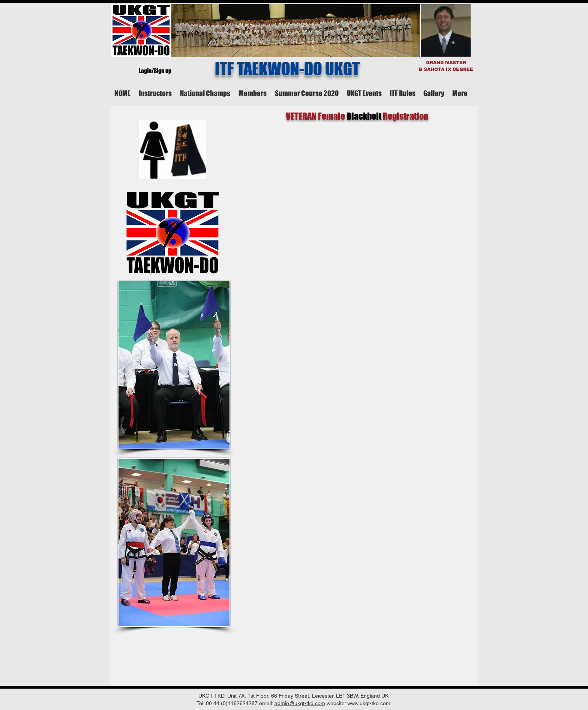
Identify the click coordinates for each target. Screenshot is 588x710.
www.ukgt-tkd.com (369, 703)
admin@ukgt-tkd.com (300, 703)
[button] (155, 93)
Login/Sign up (155, 71)
